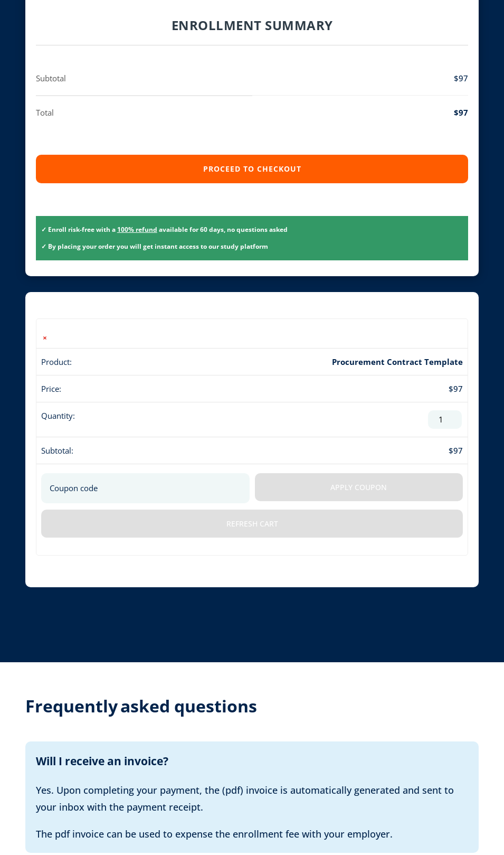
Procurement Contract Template (397, 362)
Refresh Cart (252, 524)
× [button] (45, 338)
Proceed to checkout (252, 169)
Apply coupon (359, 487)
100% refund (137, 229)
